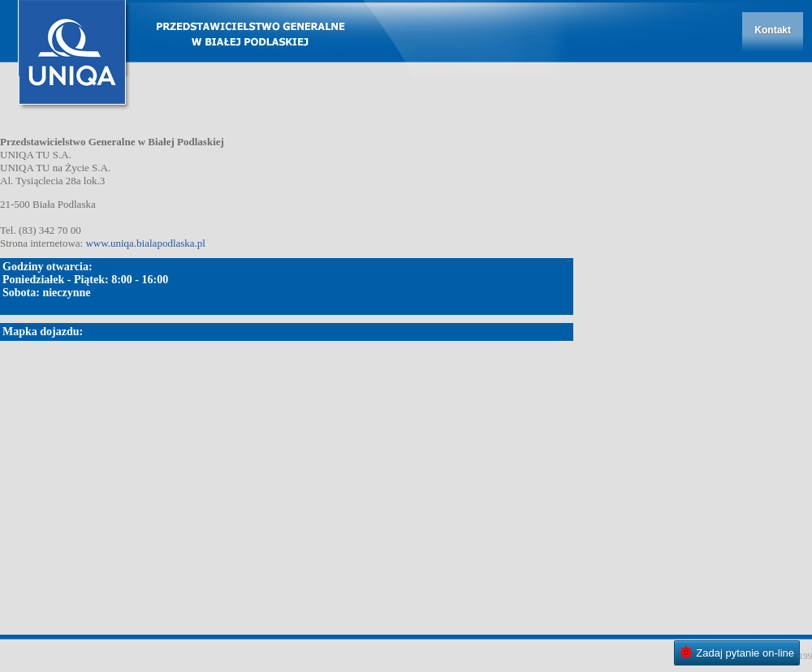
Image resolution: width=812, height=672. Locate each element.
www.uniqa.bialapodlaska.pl (145, 243)
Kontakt (773, 30)
